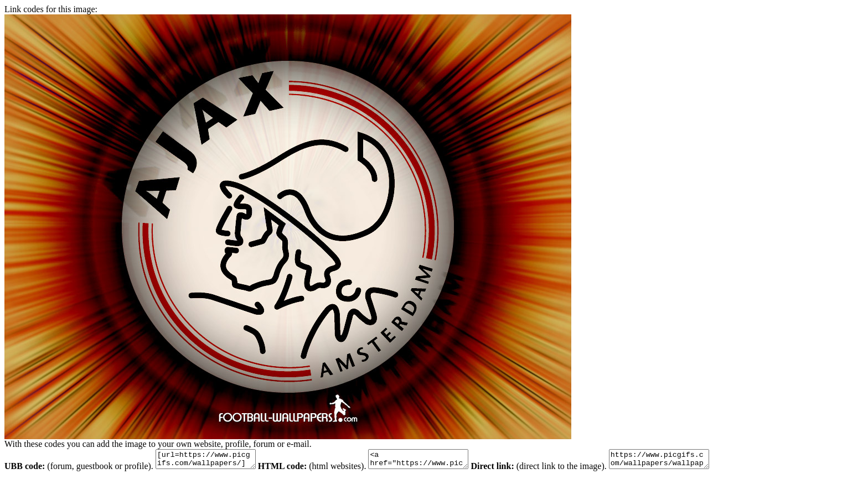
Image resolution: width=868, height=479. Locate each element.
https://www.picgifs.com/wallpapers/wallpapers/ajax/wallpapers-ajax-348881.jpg (687, 461)
